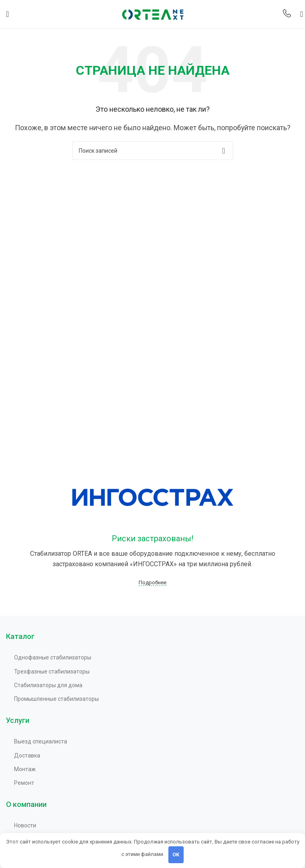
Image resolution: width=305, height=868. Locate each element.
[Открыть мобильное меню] (7, 14)
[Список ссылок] (157, 657)
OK (176, 855)
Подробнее (152, 582)
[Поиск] (299, 14)
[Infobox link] (287, 14)
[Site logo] (153, 13)
